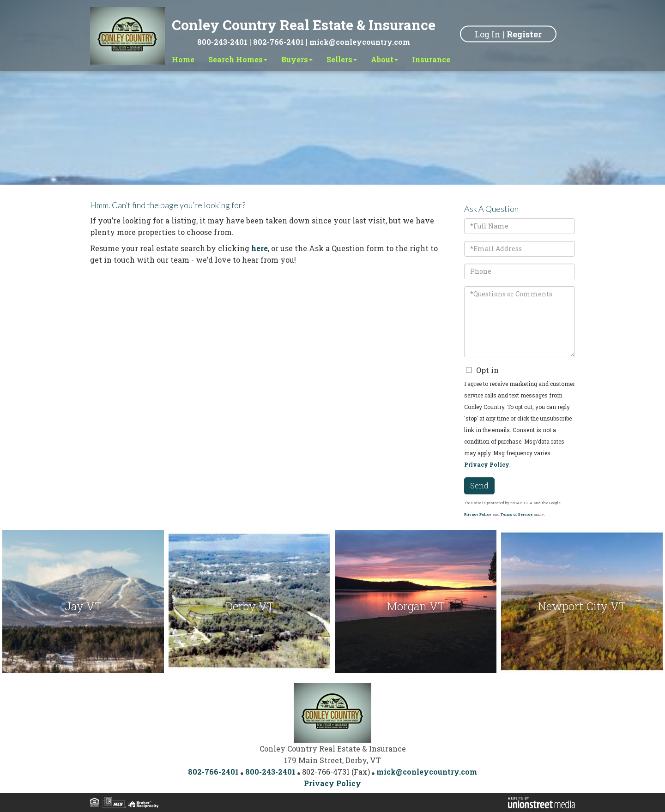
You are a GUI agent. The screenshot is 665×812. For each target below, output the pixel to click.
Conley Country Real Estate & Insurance (304, 25)
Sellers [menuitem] (342, 59)
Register (524, 34)
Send (479, 485)
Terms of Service (517, 514)
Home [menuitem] (183, 59)
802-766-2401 (278, 42)
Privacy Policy (487, 464)
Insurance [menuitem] (431, 59)
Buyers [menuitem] (297, 59)
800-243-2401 (222, 42)
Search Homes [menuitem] (238, 59)
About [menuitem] (384, 59)
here (260, 248)
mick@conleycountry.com (360, 42)
